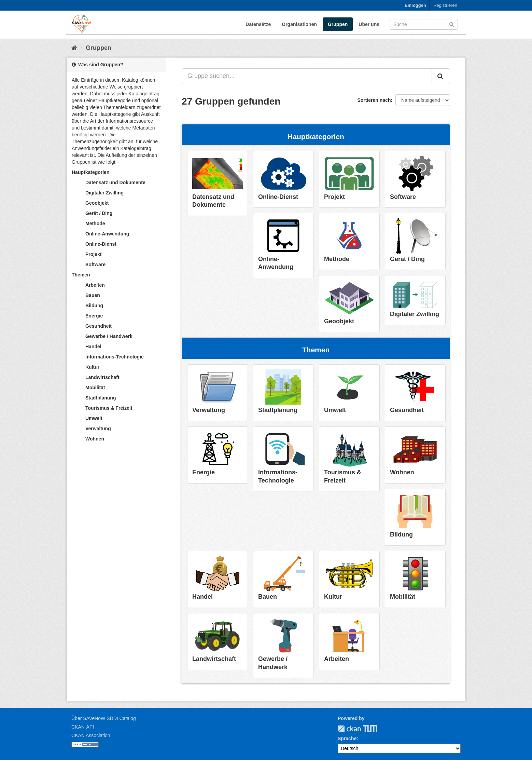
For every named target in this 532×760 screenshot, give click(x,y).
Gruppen (338, 24)
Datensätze (258, 24)
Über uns (369, 24)
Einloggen (415, 5)
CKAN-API (83, 727)
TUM (366, 729)
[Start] (74, 48)
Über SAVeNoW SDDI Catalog (104, 718)
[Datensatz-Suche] (424, 24)
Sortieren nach (374, 100)
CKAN (349, 729)
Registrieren (445, 5)
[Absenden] (452, 24)
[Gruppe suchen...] (307, 76)
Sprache (347, 738)
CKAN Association (91, 735)
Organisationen (299, 24)
